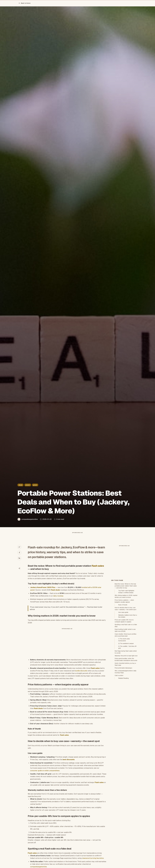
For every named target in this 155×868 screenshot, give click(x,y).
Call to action (119, 711)
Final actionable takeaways (123, 703)
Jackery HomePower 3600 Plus (43, 591)
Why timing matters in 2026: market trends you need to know (126, 632)
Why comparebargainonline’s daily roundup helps (126, 707)
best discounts (69, 763)
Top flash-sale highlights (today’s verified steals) (126, 627)
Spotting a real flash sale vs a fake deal (126, 661)
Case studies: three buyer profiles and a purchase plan (125, 670)
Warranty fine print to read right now (126, 691)
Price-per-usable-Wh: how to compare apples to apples (124, 656)
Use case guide (123, 648)
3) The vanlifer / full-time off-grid (128, 683)
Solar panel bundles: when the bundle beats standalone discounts (126, 695)
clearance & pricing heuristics (93, 862)
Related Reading (123, 714)
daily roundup (58, 600)
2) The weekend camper (126, 679)
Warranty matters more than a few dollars (128, 651)
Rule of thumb (123, 640)
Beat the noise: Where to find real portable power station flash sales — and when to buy (126, 621)
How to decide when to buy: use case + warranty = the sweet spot (125, 644)
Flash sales (99, 786)
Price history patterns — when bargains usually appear (124, 636)
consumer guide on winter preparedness (45, 775)
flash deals (55, 594)
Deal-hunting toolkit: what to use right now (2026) (125, 666)
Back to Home (25, 3)
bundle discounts (81, 675)
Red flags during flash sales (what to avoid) (126, 687)
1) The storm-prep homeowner (124, 675)
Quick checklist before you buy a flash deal (125, 700)
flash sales (98, 570)
